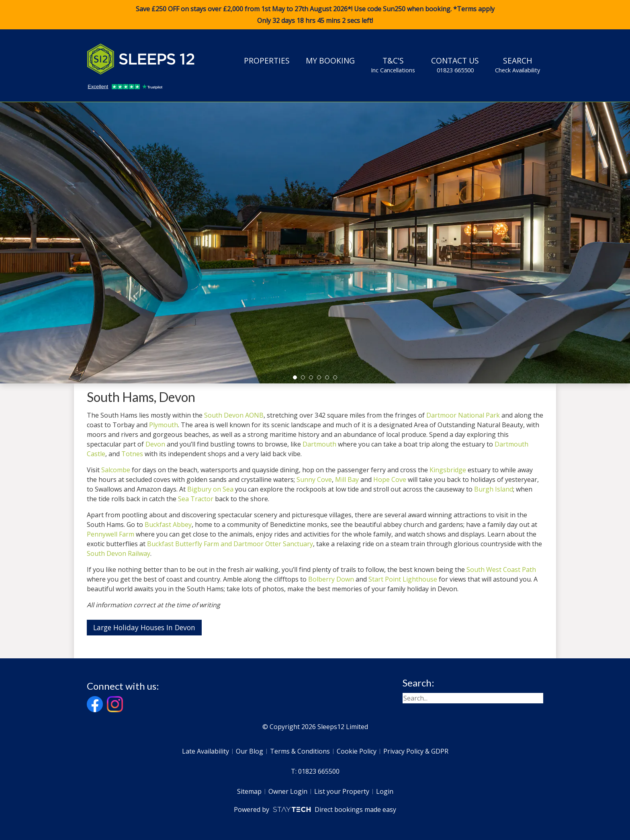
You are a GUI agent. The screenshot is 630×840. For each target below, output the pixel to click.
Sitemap (249, 791)
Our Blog (250, 751)
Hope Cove (390, 479)
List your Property (342, 791)
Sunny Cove (314, 479)
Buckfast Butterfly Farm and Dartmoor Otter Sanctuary (230, 544)
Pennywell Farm (110, 534)
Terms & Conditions (300, 751)
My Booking (330, 60)
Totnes (132, 454)
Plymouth (164, 425)
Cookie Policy (357, 751)
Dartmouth (319, 444)
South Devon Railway (119, 553)
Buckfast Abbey (168, 524)
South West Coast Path (501, 570)
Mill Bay (347, 479)
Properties (267, 60)
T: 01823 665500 (315, 771)
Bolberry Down (331, 579)
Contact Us (455, 65)
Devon (155, 444)
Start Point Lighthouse (403, 579)
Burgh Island (494, 489)
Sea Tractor (196, 499)
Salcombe (116, 470)
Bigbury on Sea (210, 489)
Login (385, 791)
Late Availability (206, 751)
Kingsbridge (448, 470)
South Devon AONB (234, 415)
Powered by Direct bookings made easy (315, 809)
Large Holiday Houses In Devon (144, 627)
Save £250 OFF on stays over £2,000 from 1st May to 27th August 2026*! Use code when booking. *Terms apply (315, 15)
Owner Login (288, 791)
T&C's (393, 65)
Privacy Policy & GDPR (416, 751)
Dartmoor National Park (463, 415)
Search (517, 65)
